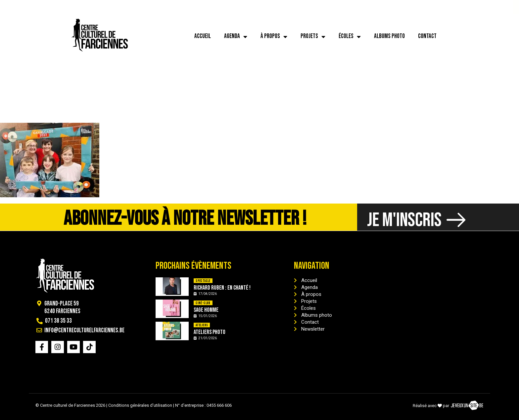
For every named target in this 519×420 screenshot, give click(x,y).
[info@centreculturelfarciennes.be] (56, 7)
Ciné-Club (203, 303)
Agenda (236, 37)
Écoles (350, 37)
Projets (313, 37)
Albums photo (389, 36)
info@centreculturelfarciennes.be (102, 7)
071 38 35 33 (33, 7)
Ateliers (202, 325)
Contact (427, 36)
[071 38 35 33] (13, 7)
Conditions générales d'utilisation (140, 405)
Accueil (203, 36)
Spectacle (203, 281)
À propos (274, 37)
